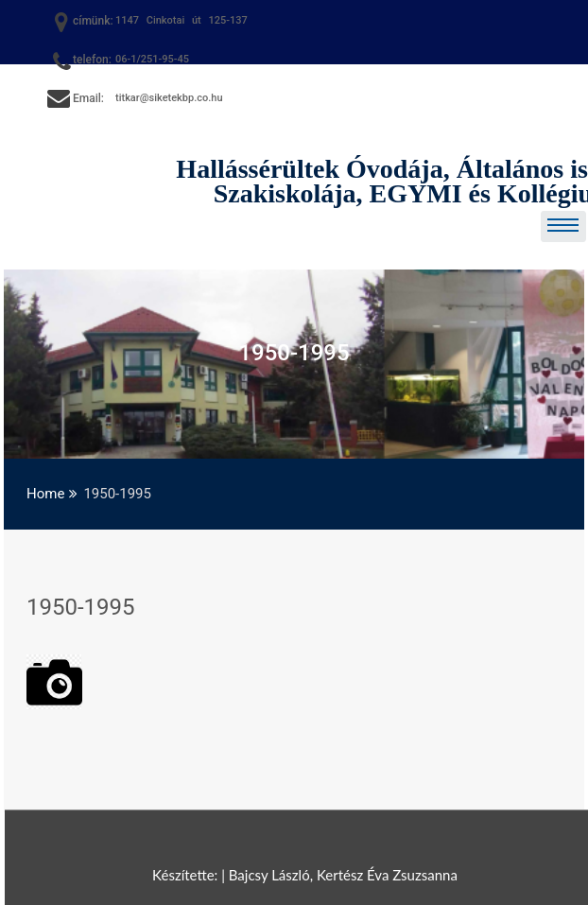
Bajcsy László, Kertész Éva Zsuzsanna (343, 875)
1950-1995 (81, 607)
